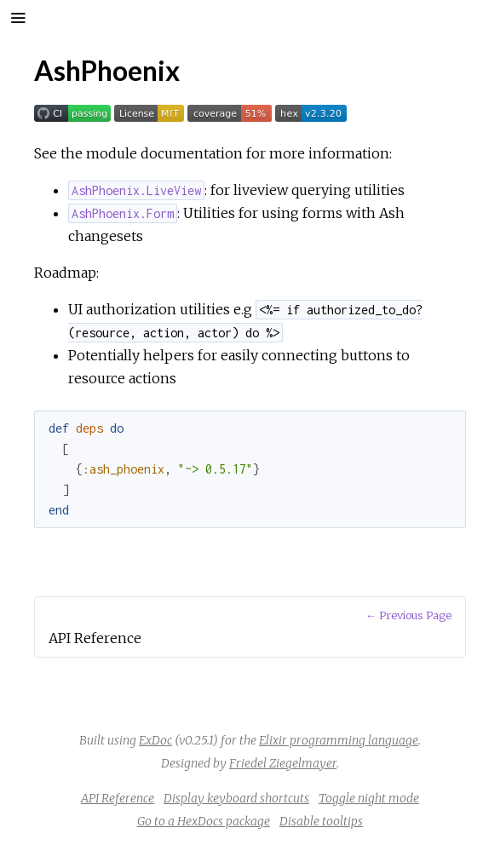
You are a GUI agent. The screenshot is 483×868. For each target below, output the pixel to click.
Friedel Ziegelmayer (283, 763)
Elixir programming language (339, 740)
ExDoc (155, 740)
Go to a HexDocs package (204, 821)
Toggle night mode (369, 798)
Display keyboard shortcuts (236, 798)
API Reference (118, 798)
